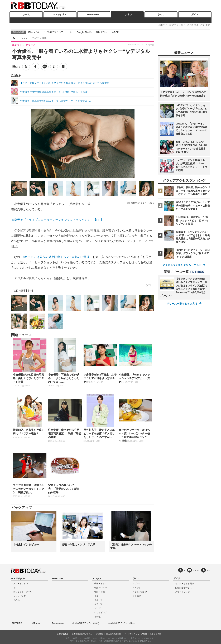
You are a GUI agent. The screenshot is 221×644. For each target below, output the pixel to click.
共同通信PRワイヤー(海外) (122, 623)
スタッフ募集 (156, 634)
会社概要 (99, 634)
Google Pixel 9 (84, 32)
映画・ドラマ (100, 584)
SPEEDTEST (94, 15)
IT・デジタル (60, 15)
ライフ (161, 15)
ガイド (195, 15)
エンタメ (127, 15)
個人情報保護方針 (114, 634)
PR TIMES (17, 623)
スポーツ (98, 600)
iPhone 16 (33, 32)
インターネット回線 (185, 584)
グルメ (138, 584)
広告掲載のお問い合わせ (82, 634)
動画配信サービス (184, 588)
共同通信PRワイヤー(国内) (86, 623)
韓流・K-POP (101, 588)
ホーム (26, 15)
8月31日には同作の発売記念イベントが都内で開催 (56, 257)
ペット (138, 588)
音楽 (96, 596)
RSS (209, 570)
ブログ (97, 608)
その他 (16, 600)
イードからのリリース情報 (136, 634)
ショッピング (20, 596)
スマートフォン (21, 584)
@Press (36, 623)
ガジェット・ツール (23, 592)
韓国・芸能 (99, 592)
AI (71, 32)
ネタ (15, 588)
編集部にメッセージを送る (143, 203)
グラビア (98, 604)
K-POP (115, 32)
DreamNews (58, 623)
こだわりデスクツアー (54, 32)
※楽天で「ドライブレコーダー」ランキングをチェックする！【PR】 (57, 220)
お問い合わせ (63, 634)
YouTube (196, 570)
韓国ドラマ (102, 32)
